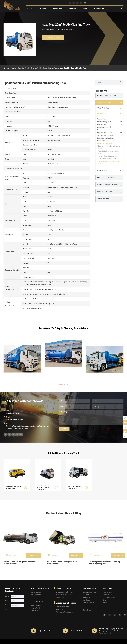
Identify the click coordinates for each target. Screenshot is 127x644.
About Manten (108, 592)
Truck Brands (103, 199)
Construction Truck (106, 178)
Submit (64, 429)
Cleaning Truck (36, 68)
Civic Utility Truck (105, 192)
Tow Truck (86, 595)
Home (8, 68)
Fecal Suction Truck (104, 127)
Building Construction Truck (65, 592)
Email (7, 601)
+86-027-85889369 (33, 3)
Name (7, 596)
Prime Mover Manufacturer (64, 612)
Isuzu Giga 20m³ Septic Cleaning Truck (73, 68)
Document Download (110, 597)
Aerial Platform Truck (89, 603)
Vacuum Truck (102, 119)
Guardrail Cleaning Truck (106, 141)
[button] (60, 385)
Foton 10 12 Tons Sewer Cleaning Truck (75, 488)
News (85, 9)
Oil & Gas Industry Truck (108, 96)
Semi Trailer (60, 609)
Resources (58, 9)
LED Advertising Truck (89, 592)
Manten (73, 9)
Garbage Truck (102, 170)
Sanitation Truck (24, 68)
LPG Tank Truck (36, 592)
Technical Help (108, 595)
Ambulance (86, 600)
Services (42, 9)
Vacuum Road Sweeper (105, 135)
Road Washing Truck (104, 124)
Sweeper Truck (102, 130)
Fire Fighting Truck (88, 597)
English (119, 3)
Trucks (29, 9)
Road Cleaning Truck (104, 133)
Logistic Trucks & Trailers (108, 185)
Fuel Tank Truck (36, 595)
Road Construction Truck (64, 595)
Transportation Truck (62, 607)
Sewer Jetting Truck (104, 122)
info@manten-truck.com (55, 3)
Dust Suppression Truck (106, 138)
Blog (105, 600)
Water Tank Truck (103, 108)
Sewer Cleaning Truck (50, 68)
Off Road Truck (61, 597)
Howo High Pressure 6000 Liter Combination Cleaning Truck (44, 488)
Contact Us (99, 9)
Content (8, 605)
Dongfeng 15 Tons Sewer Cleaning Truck (13, 488)
